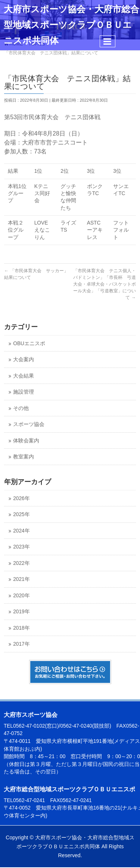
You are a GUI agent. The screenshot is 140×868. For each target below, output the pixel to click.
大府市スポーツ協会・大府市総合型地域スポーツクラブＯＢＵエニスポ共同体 (71, 25)
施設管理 (24, 392)
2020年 (21, 596)
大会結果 (24, 376)
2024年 (21, 531)
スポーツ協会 (29, 424)
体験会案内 (26, 441)
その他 (21, 408)
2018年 (21, 628)
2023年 (21, 547)
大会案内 (24, 360)
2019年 (21, 612)
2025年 (21, 514)
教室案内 (24, 457)
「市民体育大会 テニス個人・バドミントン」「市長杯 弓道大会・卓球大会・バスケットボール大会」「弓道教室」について (105, 284)
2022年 (21, 563)
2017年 (21, 644)
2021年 (21, 579)
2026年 (21, 498)
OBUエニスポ (29, 344)
